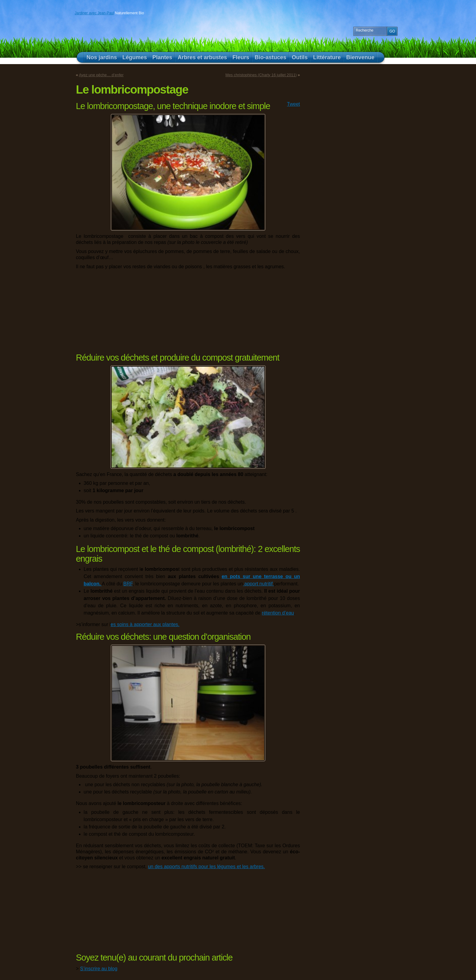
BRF (128, 584)
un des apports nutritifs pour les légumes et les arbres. (206, 867)
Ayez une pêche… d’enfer (101, 75)
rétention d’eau (278, 613)
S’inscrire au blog (99, 969)
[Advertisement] (114, 310)
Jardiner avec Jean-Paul (94, 13)
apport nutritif (258, 584)
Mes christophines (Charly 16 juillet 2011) (261, 75)
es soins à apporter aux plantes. (145, 624)
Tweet (293, 104)
